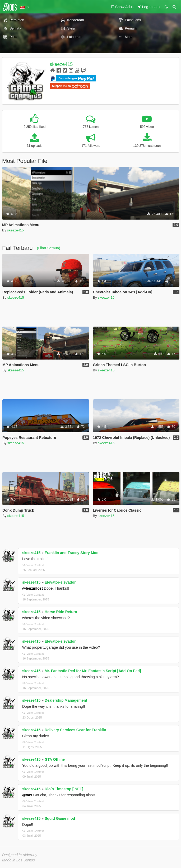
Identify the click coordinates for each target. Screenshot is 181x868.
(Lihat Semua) (49, 248)
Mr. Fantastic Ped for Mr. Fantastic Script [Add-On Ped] (93, 671)
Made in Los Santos (18, 860)
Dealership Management (66, 700)
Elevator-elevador (60, 582)
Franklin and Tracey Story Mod (72, 553)
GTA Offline (55, 759)
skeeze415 (61, 64)
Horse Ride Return (61, 612)
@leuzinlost (33, 588)
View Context (33, 565)
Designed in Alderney (20, 855)
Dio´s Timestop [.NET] (64, 789)
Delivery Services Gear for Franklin (75, 730)
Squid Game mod (60, 818)
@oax (27, 795)
